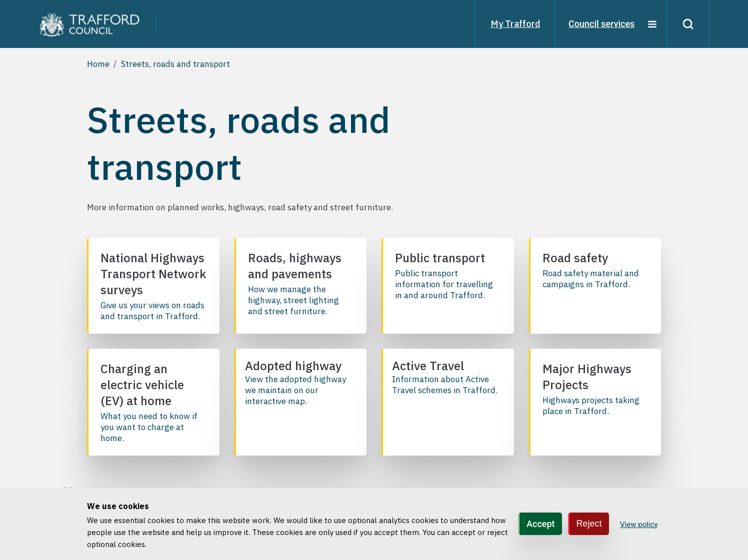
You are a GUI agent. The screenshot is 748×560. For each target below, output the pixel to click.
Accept (540, 524)
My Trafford (515, 24)
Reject (589, 524)
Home (98, 64)
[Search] (688, 24)
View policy (639, 525)
